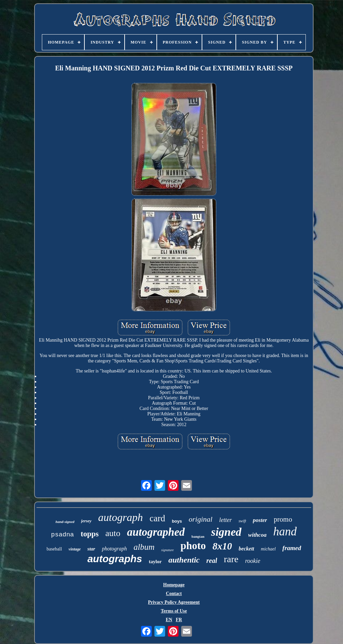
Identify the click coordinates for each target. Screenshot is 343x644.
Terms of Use (174, 611)
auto (113, 533)
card (157, 518)
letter (225, 520)
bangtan (198, 536)
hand (285, 532)
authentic (184, 560)
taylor (155, 562)
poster (260, 520)
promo (283, 519)
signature (167, 550)
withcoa (257, 535)
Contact (174, 594)
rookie (253, 561)
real (212, 561)
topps (90, 534)
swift (242, 521)
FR (179, 620)
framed (292, 548)
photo (193, 546)
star (91, 549)
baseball (54, 549)
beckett (247, 549)
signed (226, 532)
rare (231, 559)
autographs (115, 559)
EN (169, 620)
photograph (114, 549)
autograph (120, 517)
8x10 (222, 546)
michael (268, 549)
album (144, 547)
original (200, 519)
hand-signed (65, 522)
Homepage (174, 585)
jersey (86, 521)
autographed (156, 532)
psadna (62, 535)
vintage (75, 549)
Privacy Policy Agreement (174, 602)
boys (177, 521)
